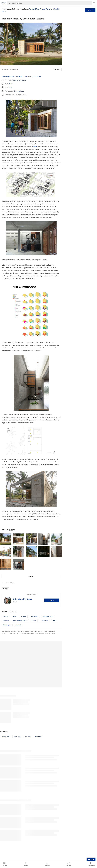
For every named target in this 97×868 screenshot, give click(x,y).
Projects (24, 650)
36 (10, 84)
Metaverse (38, 770)
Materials (28, 770)
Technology (17, 770)
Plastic (15, 650)
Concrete (6, 650)
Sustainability (21, 76)
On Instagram (7, 659)
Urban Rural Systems (19, 80)
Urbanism (5, 76)
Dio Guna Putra (19, 91)
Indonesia (37, 76)
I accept (90, 10)
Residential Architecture (20, 655)
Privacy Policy (45, 9)
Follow (52, 634)
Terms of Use (34, 9)
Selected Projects (48, 650)
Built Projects (34, 650)
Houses (12, 76)
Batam (35, 155)
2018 (10, 87)
